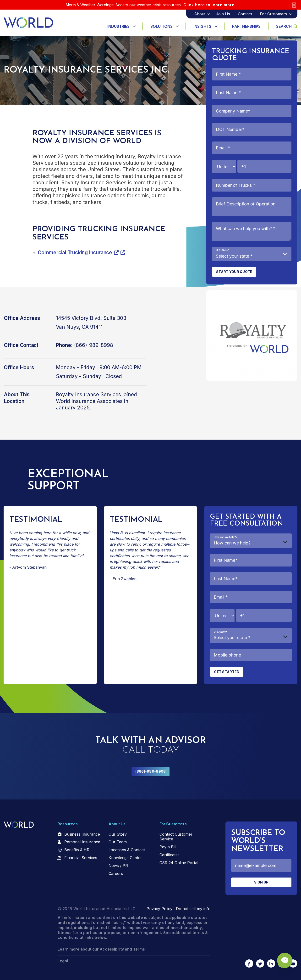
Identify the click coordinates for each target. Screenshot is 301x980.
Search (287, 26)
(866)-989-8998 (151, 771)
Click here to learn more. (210, 5)
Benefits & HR (77, 850)
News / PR (118, 866)
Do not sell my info (193, 909)
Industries (118, 26)
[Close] (294, 5)
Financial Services (81, 858)
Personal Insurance (82, 842)
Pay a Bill (168, 847)
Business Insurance (82, 834)
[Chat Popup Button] (284, 959)
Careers (116, 873)
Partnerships (246, 26)
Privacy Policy (159, 909)
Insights (202, 26)
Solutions (161, 26)
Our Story (118, 834)
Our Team (118, 842)
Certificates (170, 855)
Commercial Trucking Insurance (75, 252)
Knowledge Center (125, 858)
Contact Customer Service (176, 837)
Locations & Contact (127, 850)
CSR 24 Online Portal (179, 863)
